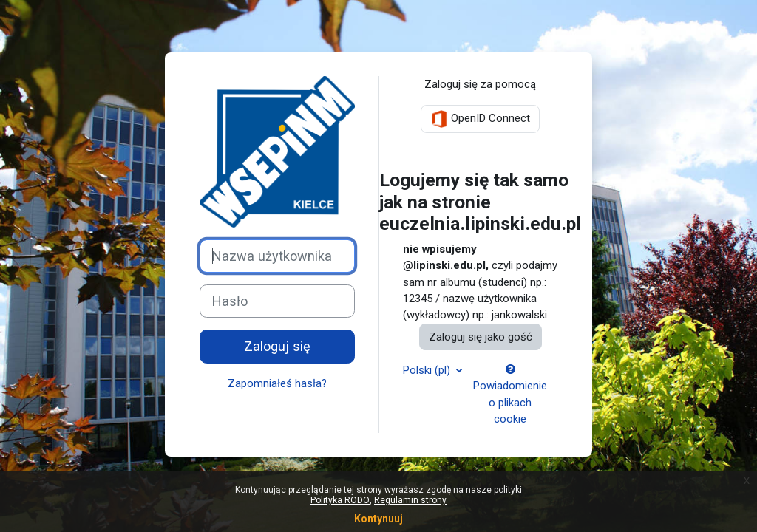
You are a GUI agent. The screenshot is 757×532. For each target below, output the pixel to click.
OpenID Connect (480, 119)
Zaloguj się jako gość (481, 337)
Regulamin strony (410, 500)
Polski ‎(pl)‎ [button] (428, 370)
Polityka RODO (340, 500)
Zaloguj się (277, 346)
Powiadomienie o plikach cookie (510, 395)
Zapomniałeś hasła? (277, 383)
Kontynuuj (378, 519)
